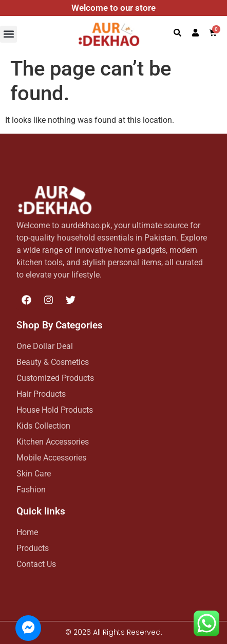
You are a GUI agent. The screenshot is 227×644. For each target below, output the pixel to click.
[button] (8, 34)
